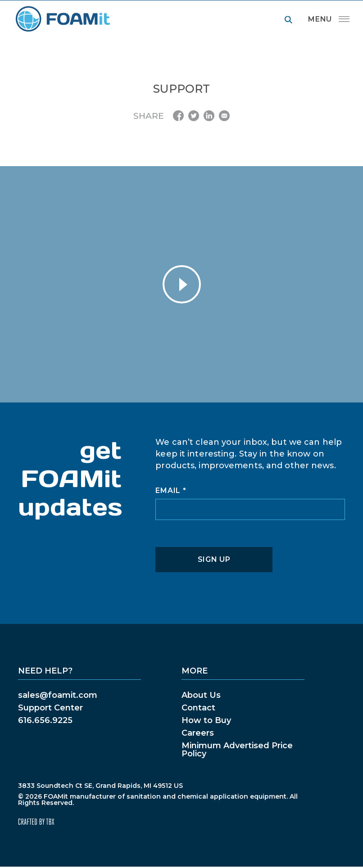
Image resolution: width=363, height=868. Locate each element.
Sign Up (214, 559)
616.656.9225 (45, 720)
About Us (201, 695)
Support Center (50, 708)
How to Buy (206, 720)
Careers (198, 733)
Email (171, 491)
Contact (198, 708)
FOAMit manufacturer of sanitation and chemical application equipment (62, 19)
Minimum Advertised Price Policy (237, 750)
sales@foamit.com (58, 695)
